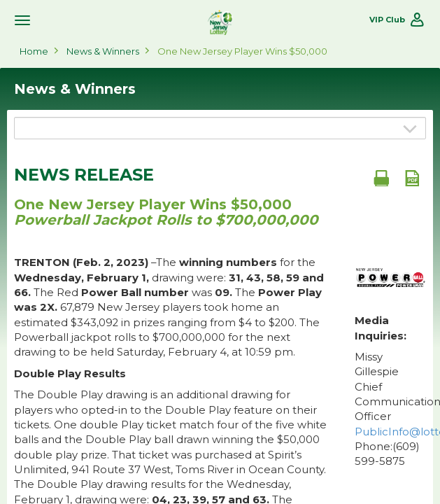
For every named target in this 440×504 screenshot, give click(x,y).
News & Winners (103, 51)
